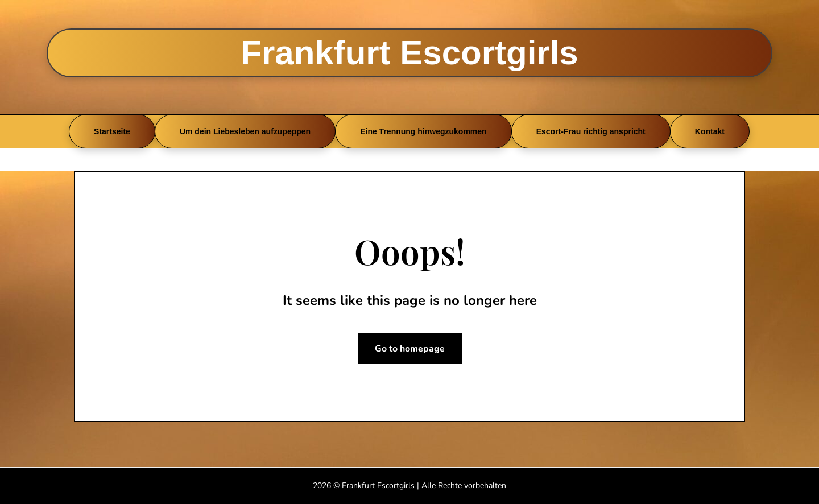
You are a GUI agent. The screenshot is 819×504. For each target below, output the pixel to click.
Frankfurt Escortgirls (409, 53)
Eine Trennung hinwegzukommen (423, 131)
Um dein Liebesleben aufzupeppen (245, 131)
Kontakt (710, 131)
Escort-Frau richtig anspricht (591, 131)
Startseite (112, 131)
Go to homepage (410, 349)
